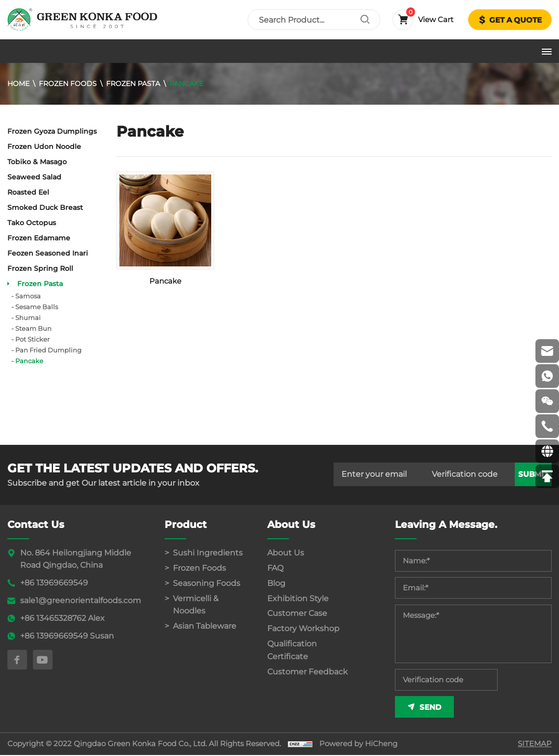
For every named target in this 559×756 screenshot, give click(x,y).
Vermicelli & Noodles (196, 605)
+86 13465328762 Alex (62, 618)
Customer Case (297, 614)
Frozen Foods (68, 84)
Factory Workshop (303, 629)
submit (533, 474)
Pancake (186, 84)
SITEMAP (535, 745)
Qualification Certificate (292, 651)
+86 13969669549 (54, 583)
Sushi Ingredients (208, 553)
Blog (276, 583)
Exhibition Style (298, 598)
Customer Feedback (307, 672)
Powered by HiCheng (358, 745)
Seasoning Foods (207, 583)
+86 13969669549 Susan (67, 636)
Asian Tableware (205, 626)
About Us (286, 553)
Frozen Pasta (133, 84)
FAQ (275, 568)
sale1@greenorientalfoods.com (81, 600)
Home (18, 84)
